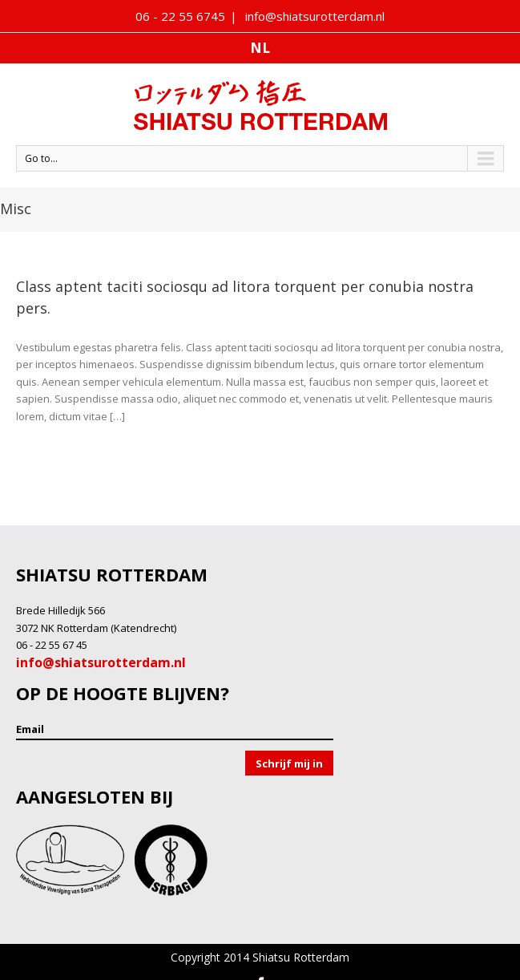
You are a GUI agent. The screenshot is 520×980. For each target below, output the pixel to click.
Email (30, 729)
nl (260, 48)
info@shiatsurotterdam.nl (313, 16)
